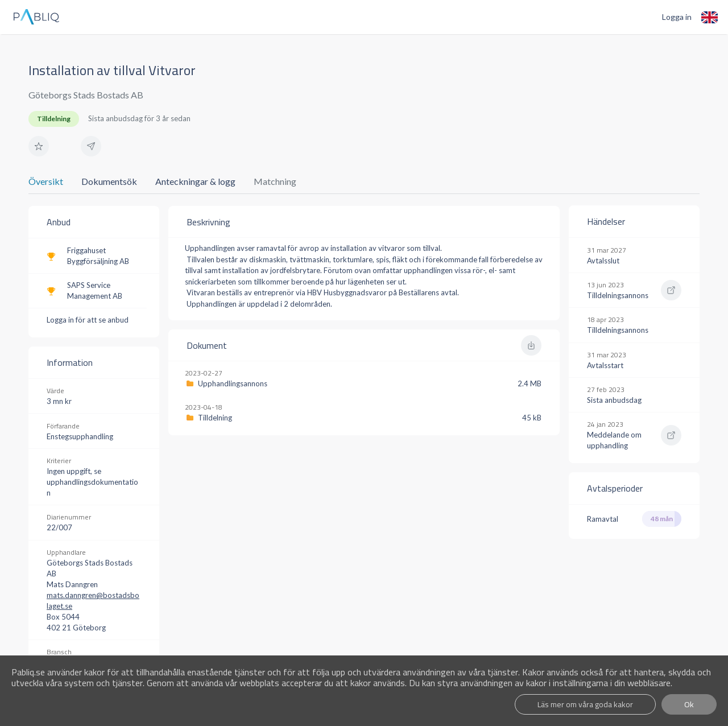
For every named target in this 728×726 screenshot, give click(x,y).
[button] (39, 146)
